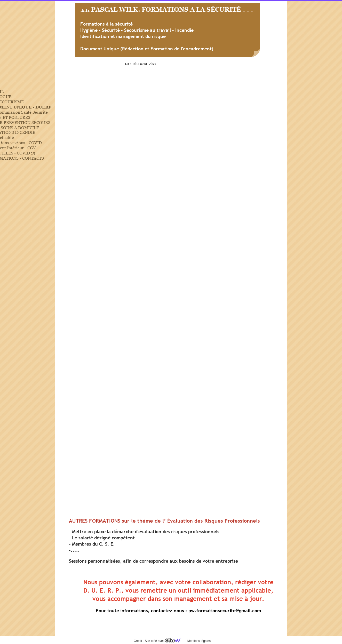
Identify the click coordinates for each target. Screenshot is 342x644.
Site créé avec (165, 641)
